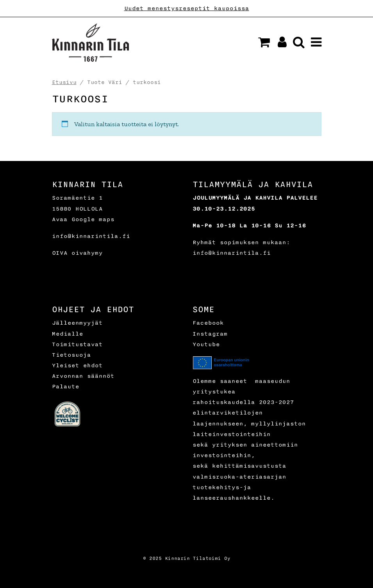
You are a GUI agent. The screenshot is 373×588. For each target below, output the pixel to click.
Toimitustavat (77, 344)
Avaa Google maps (83, 219)
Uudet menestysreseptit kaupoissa (187, 8)
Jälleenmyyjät (77, 323)
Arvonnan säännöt (83, 376)
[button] (264, 42)
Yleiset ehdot (77, 365)
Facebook (208, 323)
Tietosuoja (71, 355)
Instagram (210, 334)
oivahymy (87, 253)
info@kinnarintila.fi (91, 236)
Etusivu (64, 82)
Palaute (66, 387)
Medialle (68, 334)
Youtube (206, 344)
